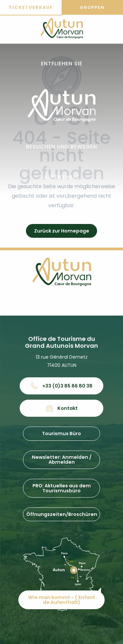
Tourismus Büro (61, 433)
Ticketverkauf (31, 7)
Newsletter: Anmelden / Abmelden (62, 459)
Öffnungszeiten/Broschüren (62, 514)
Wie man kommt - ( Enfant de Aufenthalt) (62, 600)
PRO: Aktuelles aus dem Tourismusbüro (62, 488)
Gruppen (92, 7)
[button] (62, 64)
